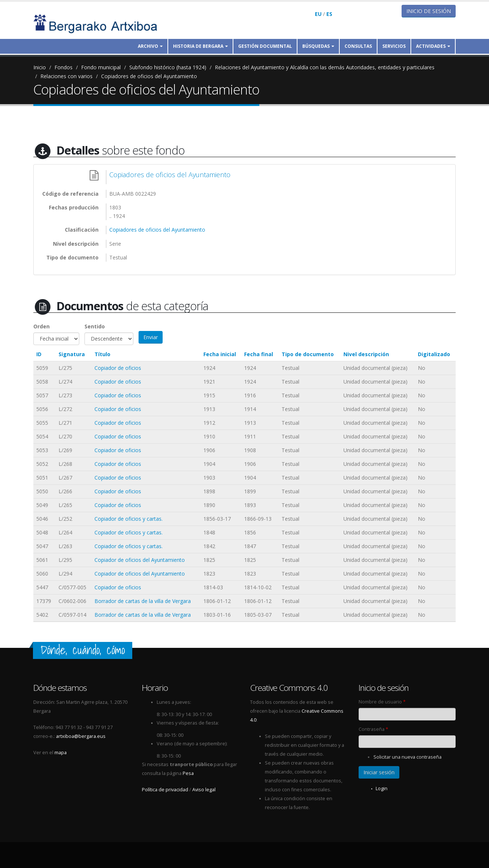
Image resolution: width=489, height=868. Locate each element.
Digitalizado (434, 354)
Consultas (358, 46)
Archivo (150, 46)
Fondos (64, 67)
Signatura (72, 354)
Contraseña (373, 729)
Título (102, 354)
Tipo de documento (308, 354)
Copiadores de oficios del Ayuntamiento (149, 76)
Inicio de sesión (429, 11)
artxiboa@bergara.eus (81, 736)
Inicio (40, 67)
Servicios (394, 46)
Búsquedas (318, 46)
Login (382, 789)
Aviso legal (204, 790)
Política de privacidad (165, 790)
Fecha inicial (220, 354)
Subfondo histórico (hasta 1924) (168, 67)
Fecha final (259, 354)
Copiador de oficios (118, 368)
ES (329, 14)
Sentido (95, 326)
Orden (41, 326)
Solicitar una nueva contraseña (408, 757)
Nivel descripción (366, 354)
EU (318, 14)
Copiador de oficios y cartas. (129, 519)
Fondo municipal (101, 67)
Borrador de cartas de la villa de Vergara (143, 601)
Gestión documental (265, 46)
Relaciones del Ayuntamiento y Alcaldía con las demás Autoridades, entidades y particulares (325, 67)
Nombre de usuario (382, 702)
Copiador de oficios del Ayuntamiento (140, 560)
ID (39, 354)
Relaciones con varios (66, 76)
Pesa (188, 773)
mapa (61, 753)
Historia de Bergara (200, 46)
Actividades (433, 46)
